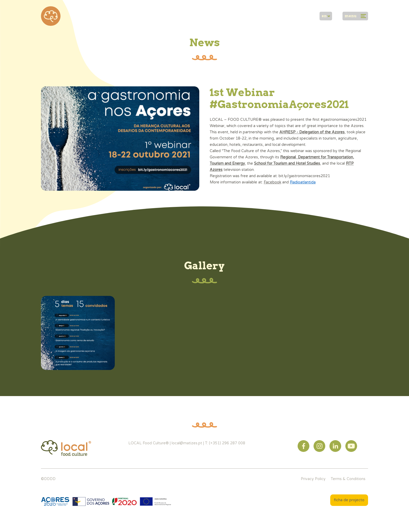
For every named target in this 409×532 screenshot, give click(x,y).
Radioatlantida (303, 182)
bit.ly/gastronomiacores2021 (304, 176)
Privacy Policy (313, 479)
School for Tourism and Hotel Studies (287, 163)
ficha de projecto (349, 500)
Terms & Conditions (348, 479)
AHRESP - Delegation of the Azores (312, 132)
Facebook (272, 182)
